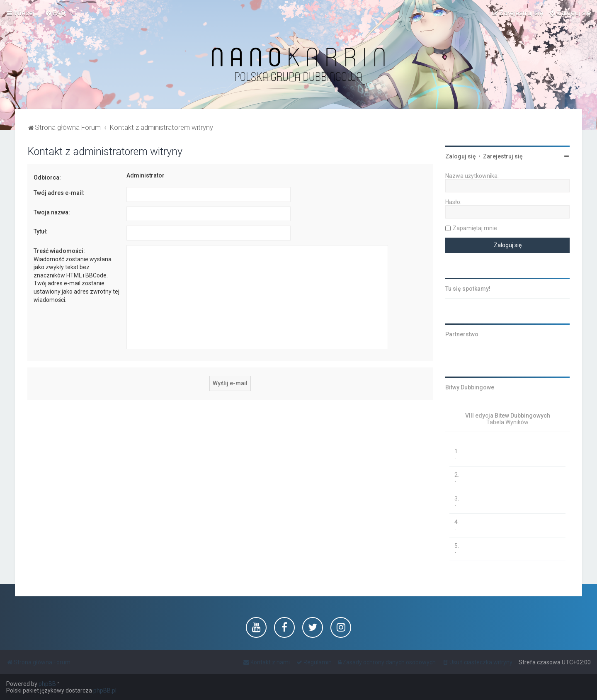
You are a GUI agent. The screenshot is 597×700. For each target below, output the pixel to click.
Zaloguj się (461, 156)
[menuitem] (55, 13)
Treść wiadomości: (59, 251)
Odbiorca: (47, 177)
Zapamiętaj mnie (475, 228)
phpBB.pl (105, 690)
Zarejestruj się (503, 156)
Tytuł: (41, 231)
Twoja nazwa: (52, 212)
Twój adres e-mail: (59, 193)
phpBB (47, 684)
